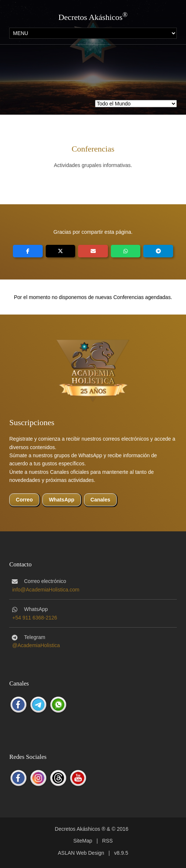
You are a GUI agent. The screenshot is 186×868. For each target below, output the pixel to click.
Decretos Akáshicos (90, 17)
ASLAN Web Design (81, 853)
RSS (107, 841)
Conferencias (93, 149)
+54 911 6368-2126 (35, 618)
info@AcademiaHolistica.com (46, 590)
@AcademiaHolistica (36, 645)
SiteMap (83, 841)
